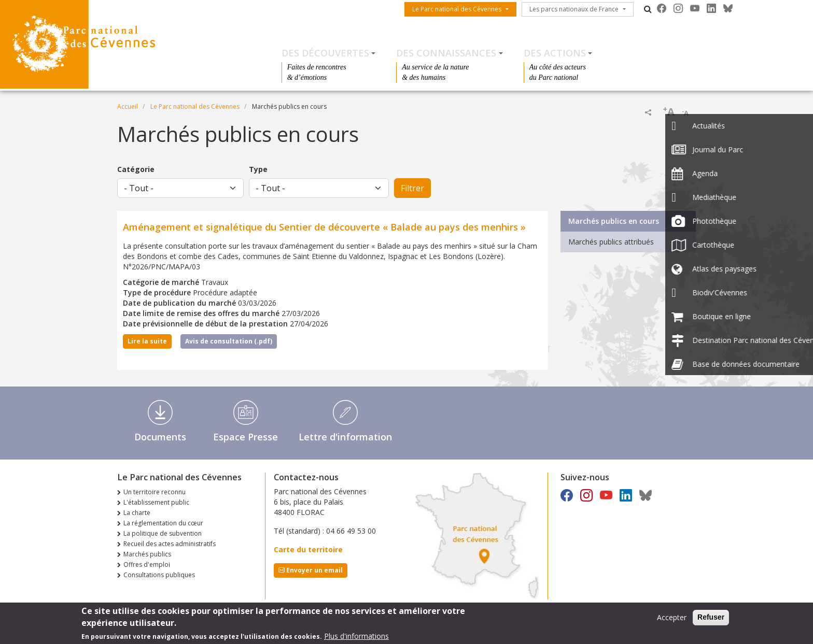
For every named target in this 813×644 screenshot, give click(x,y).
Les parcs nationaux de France (574, 9)
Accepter (672, 618)
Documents (160, 437)
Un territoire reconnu (155, 492)
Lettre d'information (345, 437)
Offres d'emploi (147, 564)
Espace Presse (246, 437)
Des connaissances (446, 53)
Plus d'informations (356, 637)
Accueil (128, 106)
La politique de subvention (163, 533)
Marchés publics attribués (611, 242)
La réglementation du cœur (163, 523)
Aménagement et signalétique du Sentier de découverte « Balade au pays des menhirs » (324, 227)
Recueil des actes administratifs (170, 544)
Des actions (555, 53)
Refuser (711, 618)
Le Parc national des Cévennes (457, 9)
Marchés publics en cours (614, 221)
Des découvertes (325, 53)
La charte (137, 513)
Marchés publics (147, 554)
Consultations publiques (159, 575)
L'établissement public (156, 502)
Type (258, 169)
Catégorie (136, 169)
